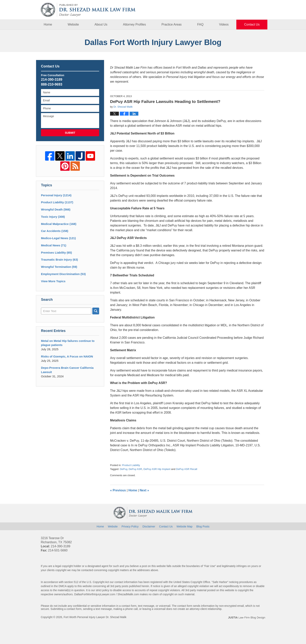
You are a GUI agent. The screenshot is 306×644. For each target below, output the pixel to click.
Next (144, 490)
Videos (224, 24)
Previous (118, 490)
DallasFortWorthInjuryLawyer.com (95, 594)
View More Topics (53, 281)
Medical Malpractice (59, 224)
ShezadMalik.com (128, 594)
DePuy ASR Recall (187, 469)
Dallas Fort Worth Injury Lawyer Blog (88, 10)
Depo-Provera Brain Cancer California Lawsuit (67, 370)
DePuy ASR (135, 469)
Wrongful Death (56, 209)
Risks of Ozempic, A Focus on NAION (67, 356)
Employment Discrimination (63, 274)
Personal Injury (56, 195)
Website (73, 24)
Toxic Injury (53, 217)
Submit (70, 133)
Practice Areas (171, 24)
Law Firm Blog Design (247, 617)
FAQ (200, 24)
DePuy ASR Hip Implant (157, 469)
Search (96, 311)
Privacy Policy (130, 526)
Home (48, 24)
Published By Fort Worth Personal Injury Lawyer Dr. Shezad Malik (246, 10)
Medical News (54, 245)
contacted (87, 570)
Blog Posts (203, 526)
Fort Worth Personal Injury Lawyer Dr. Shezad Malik (95, 617)
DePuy (124, 469)
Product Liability (131, 465)
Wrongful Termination (59, 267)
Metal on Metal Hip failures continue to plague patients (68, 343)
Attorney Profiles (134, 24)
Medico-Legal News (58, 238)
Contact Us (252, 24)
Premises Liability (56, 253)
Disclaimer (149, 526)
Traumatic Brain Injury (59, 260)
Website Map (185, 526)
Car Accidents (55, 231)
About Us (101, 24)
